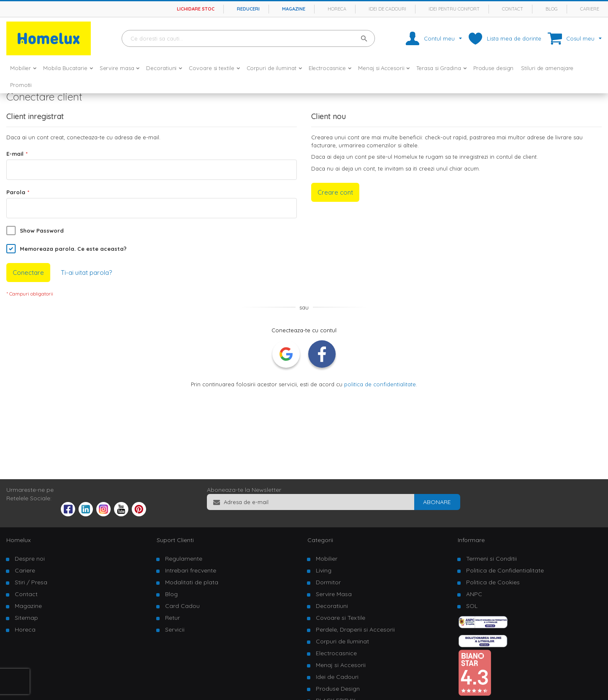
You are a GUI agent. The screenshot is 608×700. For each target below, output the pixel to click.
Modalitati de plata (192, 582)
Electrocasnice (336, 653)
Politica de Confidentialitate (505, 570)
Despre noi (30, 559)
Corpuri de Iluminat (342, 641)
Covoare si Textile (341, 618)
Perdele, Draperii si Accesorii (355, 629)
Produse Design (338, 689)
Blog (552, 9)
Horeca (337, 9)
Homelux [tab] (19, 540)
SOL (472, 606)
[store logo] (49, 38)
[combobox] (248, 38)
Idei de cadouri (387, 9)
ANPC (474, 594)
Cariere (590, 9)
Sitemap (26, 618)
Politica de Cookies (493, 582)
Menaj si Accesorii (341, 665)
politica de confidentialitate (380, 384)
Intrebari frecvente (191, 570)
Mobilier (327, 559)
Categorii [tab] (320, 540)
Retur (172, 618)
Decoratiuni (332, 606)
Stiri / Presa (31, 582)
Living (324, 570)
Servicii (175, 629)
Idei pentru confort (454, 9)
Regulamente (184, 559)
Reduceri (248, 9)
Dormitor (328, 582)
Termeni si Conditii (491, 559)
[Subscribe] (437, 502)
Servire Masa (334, 594)
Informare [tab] (471, 540)
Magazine (294, 9)
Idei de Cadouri (337, 677)
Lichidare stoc (196, 9)
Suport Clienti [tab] (175, 540)
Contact (513, 9)
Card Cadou (182, 606)
